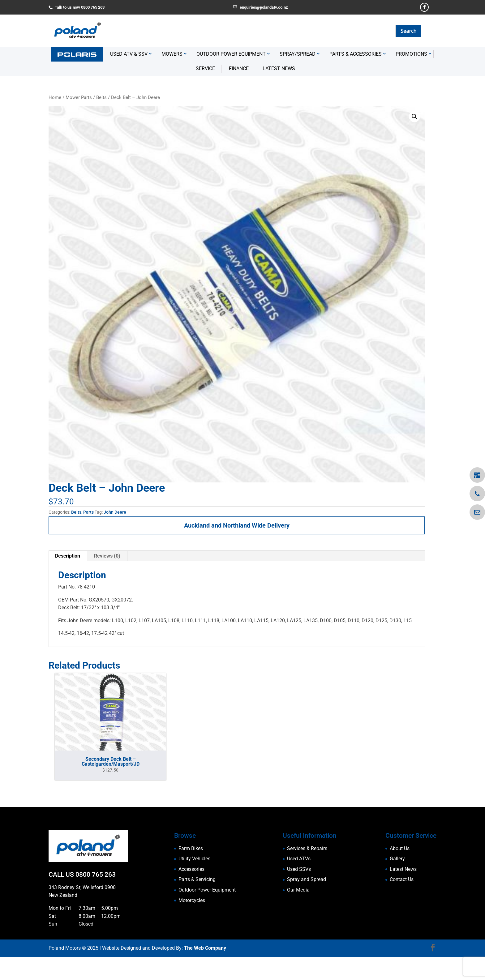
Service (205, 92)
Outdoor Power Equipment (231, 77)
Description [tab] (68, 579)
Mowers (172, 77)
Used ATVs (299, 882)
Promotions (411, 77)
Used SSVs (299, 892)
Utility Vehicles (194, 882)
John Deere (115, 536)
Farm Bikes (191, 872)
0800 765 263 (96, 898)
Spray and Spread (307, 903)
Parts (88, 536)
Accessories (191, 892)
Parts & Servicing (197, 903)
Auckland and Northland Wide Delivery (237, 549)
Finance (239, 92)
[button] (414, 140)
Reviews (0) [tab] (107, 579)
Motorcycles (192, 924)
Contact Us (402, 903)
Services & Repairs (307, 872)
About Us (400, 872)
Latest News (279, 92)
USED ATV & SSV (129, 77)
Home (55, 121)
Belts (101, 121)
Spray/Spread (298, 77)
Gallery (397, 882)
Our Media (298, 913)
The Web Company (205, 971)
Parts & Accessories (356, 77)
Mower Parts (79, 121)
